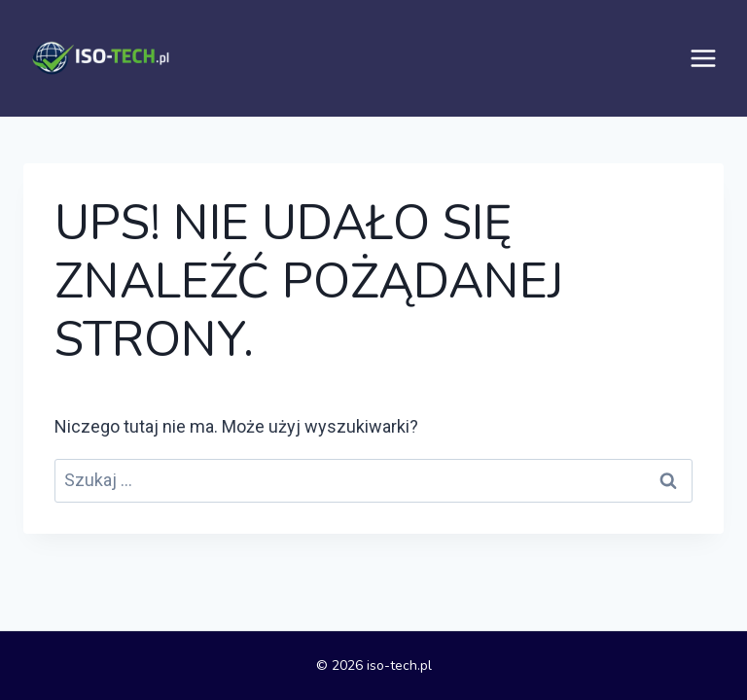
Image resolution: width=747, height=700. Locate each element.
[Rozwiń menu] (703, 58)
